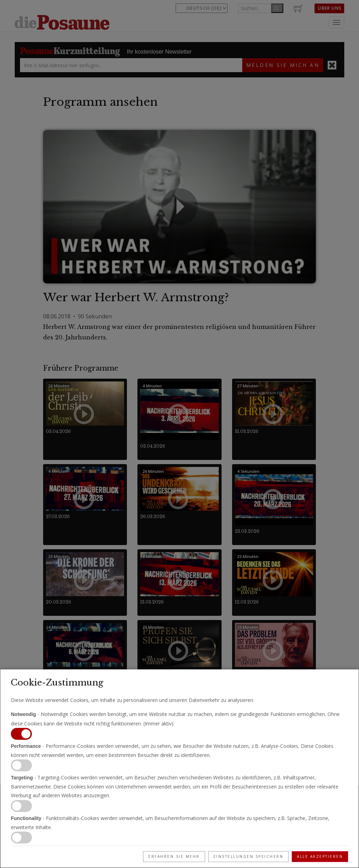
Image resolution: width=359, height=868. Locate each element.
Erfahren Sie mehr (174, 856)
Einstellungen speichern (249, 856)
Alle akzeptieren (320, 856)
